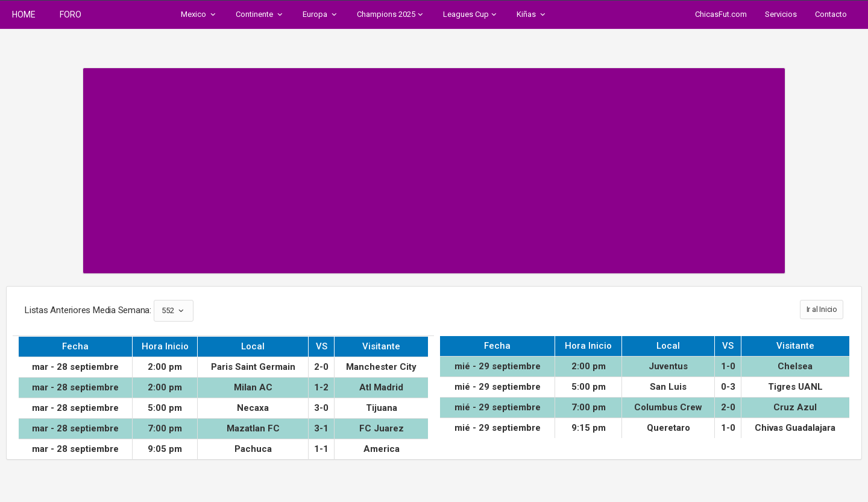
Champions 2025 (391, 14)
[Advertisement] (434, 165)
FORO (71, 14)
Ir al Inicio (822, 310)
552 (174, 311)
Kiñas (532, 14)
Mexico (199, 14)
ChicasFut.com (721, 14)
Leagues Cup (471, 14)
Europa (321, 14)
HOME (24, 14)
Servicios (781, 14)
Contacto (831, 14)
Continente (260, 14)
